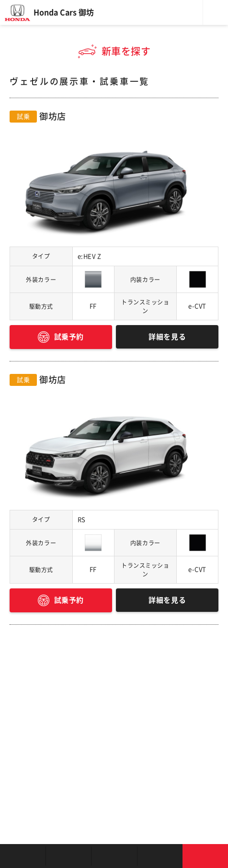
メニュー (216, 12)
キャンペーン (160, 856)
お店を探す (23, 856)
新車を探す (68, 856)
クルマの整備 (114, 856)
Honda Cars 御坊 (64, 12)
